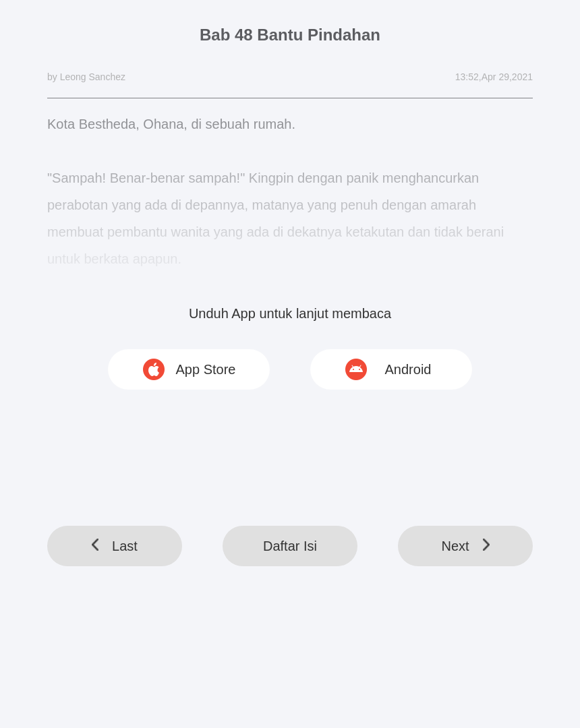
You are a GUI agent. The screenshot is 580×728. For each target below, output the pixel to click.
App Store (206, 369)
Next (465, 546)
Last (115, 546)
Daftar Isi (290, 546)
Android (408, 369)
